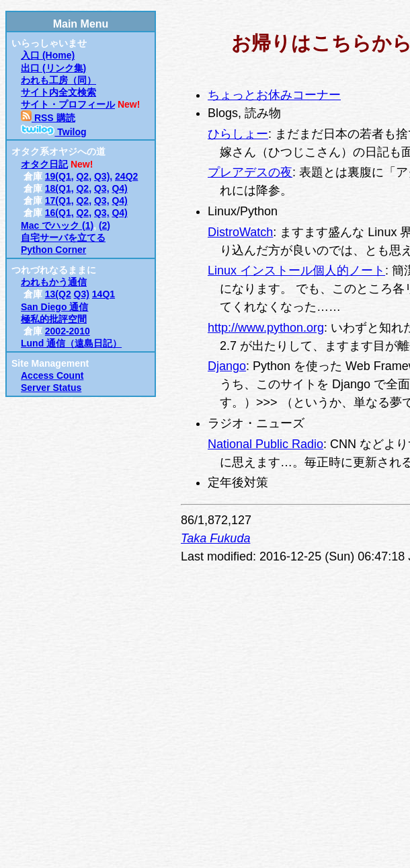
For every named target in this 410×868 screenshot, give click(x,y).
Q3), (103, 176)
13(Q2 (58, 294)
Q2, (84, 176)
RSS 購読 (48, 118)
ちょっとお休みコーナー (274, 95)
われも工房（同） (58, 80)
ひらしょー (238, 134)
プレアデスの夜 (250, 172)
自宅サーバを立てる (63, 238)
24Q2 (126, 176)
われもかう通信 (54, 282)
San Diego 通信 (54, 307)
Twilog (54, 132)
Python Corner (53, 250)
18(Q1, (59, 188)
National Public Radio (265, 444)
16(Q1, (59, 213)
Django (227, 366)
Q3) (82, 294)
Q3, (102, 188)
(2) (105, 225)
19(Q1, (59, 176)
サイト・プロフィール (68, 104)
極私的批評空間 (54, 319)
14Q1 (104, 294)
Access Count (52, 375)
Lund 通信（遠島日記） (71, 343)
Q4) (119, 188)
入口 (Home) (48, 55)
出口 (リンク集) (53, 68)
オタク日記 (44, 164)
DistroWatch (240, 232)
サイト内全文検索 (58, 92)
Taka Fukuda (215, 538)
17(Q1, (59, 201)
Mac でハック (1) (57, 225)
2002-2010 (68, 331)
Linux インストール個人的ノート (296, 270)
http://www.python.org (266, 328)
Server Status (51, 388)
